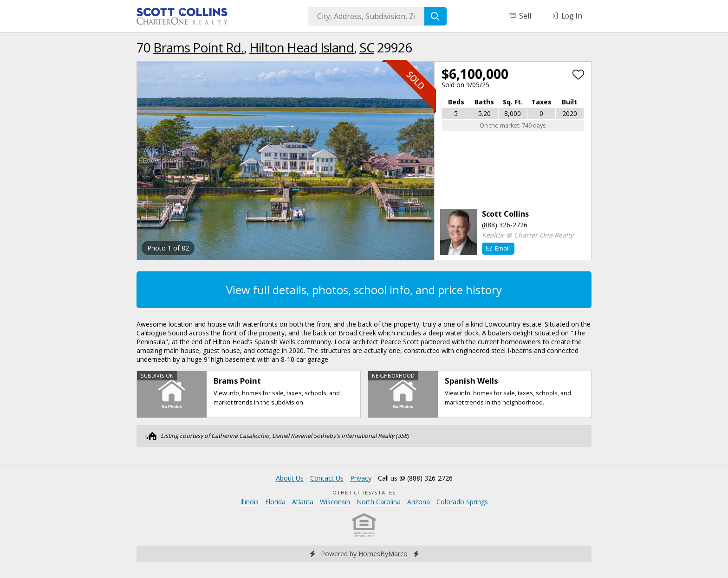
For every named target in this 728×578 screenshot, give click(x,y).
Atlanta (303, 502)
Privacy (361, 478)
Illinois (249, 502)
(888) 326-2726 (505, 225)
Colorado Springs (462, 502)
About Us (290, 478)
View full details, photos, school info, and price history (364, 290)
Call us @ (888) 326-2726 (415, 478)
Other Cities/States (364, 492)
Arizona (419, 502)
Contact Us (327, 478)
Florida (275, 502)
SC (367, 47)
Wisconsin (335, 502)
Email (498, 248)
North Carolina (379, 502)
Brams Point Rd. (198, 47)
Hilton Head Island (302, 47)
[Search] (435, 16)
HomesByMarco (383, 554)
